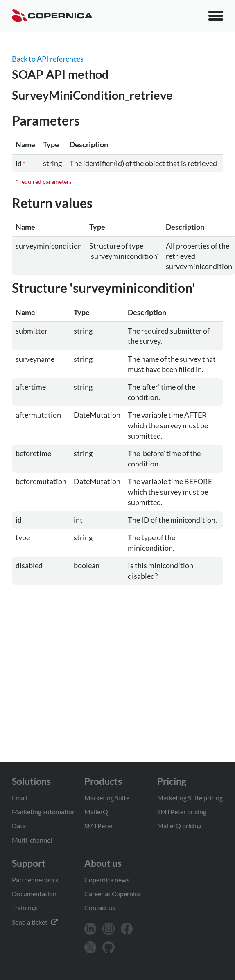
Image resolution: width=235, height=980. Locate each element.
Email (20, 798)
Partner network (35, 880)
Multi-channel (32, 840)
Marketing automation (44, 812)
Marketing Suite (107, 798)
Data (19, 826)
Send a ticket (35, 922)
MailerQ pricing (179, 826)
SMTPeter (99, 826)
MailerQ (96, 812)
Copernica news (107, 880)
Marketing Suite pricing (190, 798)
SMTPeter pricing (182, 812)
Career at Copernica (113, 894)
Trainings (25, 908)
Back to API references (48, 59)
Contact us (100, 908)
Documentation (34, 894)
